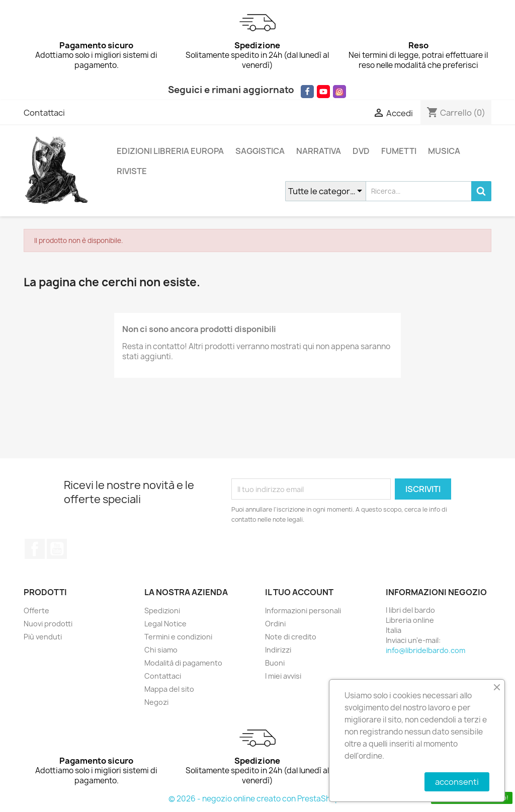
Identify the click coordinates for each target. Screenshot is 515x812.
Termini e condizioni (178, 637)
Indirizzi (278, 650)
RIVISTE (132, 171)
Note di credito (291, 637)
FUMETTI (399, 151)
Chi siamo (161, 650)
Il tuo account (299, 592)
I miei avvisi (283, 676)
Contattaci (44, 113)
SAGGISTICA (260, 151)
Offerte (36, 611)
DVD (361, 151)
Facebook (35, 549)
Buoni (275, 663)
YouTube (57, 549)
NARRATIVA (319, 151)
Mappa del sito (169, 689)
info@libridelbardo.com (425, 650)
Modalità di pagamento (183, 663)
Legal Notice (165, 624)
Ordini (275, 624)
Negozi (156, 702)
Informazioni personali (303, 611)
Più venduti (43, 637)
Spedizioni (162, 611)
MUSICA (444, 151)
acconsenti (457, 782)
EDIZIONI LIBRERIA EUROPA (170, 151)
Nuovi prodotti (48, 624)
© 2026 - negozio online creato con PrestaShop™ (258, 799)
